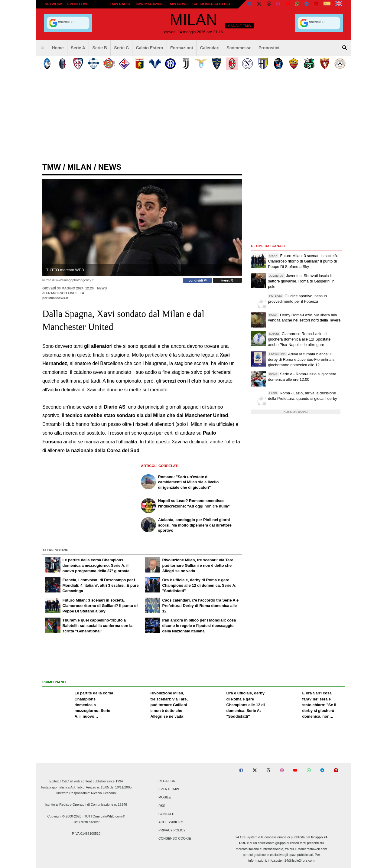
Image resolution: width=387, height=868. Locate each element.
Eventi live (78, 4)
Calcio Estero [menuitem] (150, 48)
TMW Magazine (149, 4)
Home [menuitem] (58, 48)
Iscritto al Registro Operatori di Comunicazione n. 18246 (86, 804)
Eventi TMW (169, 789)
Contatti (166, 814)
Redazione (168, 781)
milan (79, 167)
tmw (52, 167)
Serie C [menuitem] (122, 48)
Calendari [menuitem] (210, 48)
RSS (162, 806)
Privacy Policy (172, 830)
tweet (228, 280)
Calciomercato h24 (212, 4)
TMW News (178, 4)
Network (54, 4)
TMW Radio (120, 4)
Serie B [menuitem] (100, 48)
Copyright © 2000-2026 (65, 816)
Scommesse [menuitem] (239, 48)
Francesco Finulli (63, 293)
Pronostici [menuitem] (269, 48)
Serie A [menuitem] (78, 48)
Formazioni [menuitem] (182, 48)
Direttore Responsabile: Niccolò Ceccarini (86, 793)
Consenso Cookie (175, 839)
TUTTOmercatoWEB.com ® (105, 816)
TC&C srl (67, 781)
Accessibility (171, 822)
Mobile (165, 798)
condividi (198, 280)
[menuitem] (42, 48)
